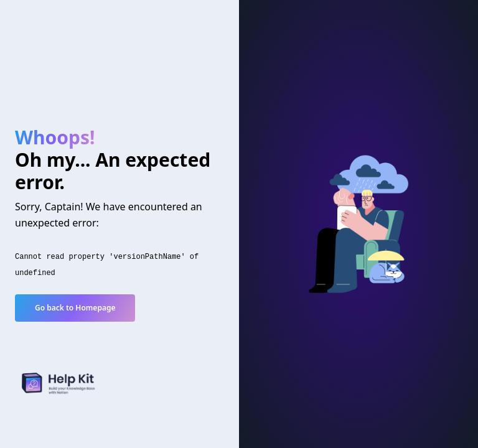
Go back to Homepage (75, 308)
